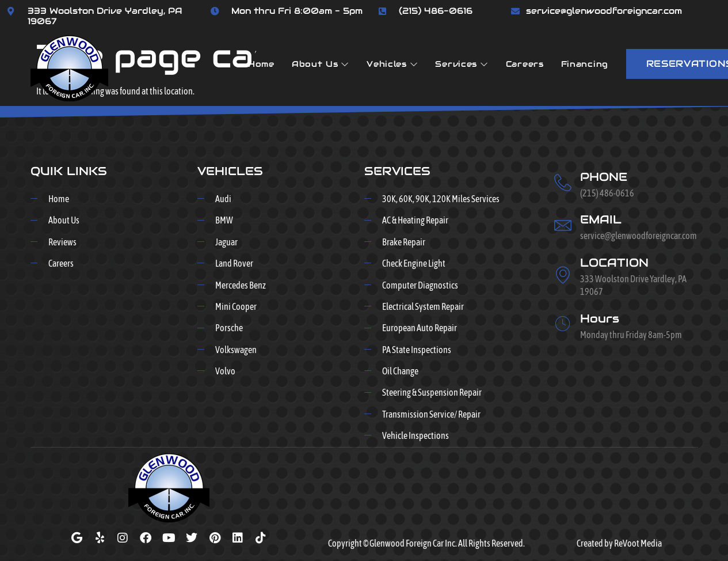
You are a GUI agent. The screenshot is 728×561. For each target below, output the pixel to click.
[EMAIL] (563, 225)
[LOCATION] (563, 275)
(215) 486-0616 (436, 11)
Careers (525, 64)
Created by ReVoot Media (619, 543)
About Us (321, 64)
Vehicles (392, 64)
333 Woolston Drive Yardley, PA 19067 (105, 16)
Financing (585, 64)
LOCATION (614, 263)
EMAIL (601, 219)
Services (462, 64)
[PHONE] (563, 183)
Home (261, 64)
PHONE (604, 177)
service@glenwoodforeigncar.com (604, 11)
